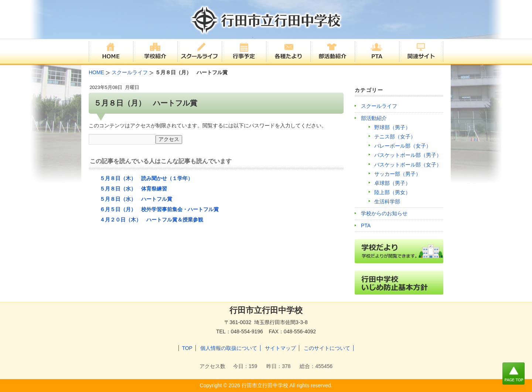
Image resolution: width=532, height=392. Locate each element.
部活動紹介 (374, 118)
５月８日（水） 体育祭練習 (133, 189)
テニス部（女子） (395, 137)
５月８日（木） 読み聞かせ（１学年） (146, 178)
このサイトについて (327, 348)
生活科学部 (387, 202)
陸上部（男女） (392, 192)
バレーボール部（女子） (403, 146)
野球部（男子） (392, 127)
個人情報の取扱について (229, 348)
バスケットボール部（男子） (408, 155)
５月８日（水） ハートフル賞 (136, 199)
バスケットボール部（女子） (408, 165)
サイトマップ (280, 348)
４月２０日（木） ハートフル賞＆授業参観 (151, 220)
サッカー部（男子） (398, 174)
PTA (366, 226)
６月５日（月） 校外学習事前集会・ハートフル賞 (159, 209)
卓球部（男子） (392, 183)
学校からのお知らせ (384, 213)
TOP (187, 348)
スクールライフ (379, 106)
